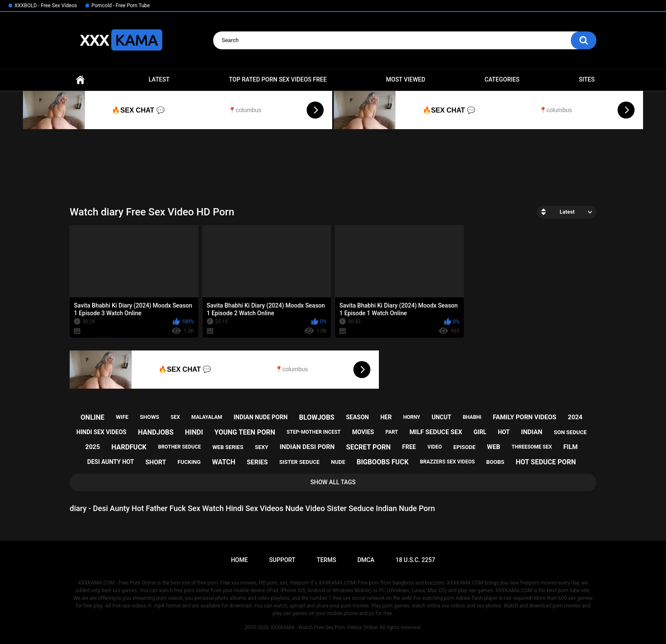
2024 (575, 417)
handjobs (156, 432)
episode (464, 447)
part (392, 432)
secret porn (368, 447)
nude (338, 462)
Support (282, 560)
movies (363, 432)
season (357, 417)
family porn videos (525, 417)
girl (480, 432)
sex (175, 417)
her (386, 417)
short (156, 462)
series (257, 462)
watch (224, 462)
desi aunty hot (110, 462)
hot (504, 432)
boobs (495, 462)
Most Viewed (406, 79)
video (435, 447)
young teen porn (245, 432)
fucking (189, 462)
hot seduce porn (546, 462)
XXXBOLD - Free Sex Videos (46, 6)
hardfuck (129, 447)
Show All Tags (333, 482)
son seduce (570, 432)
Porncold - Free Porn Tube (120, 6)
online (93, 417)
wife (122, 417)
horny (412, 417)
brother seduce (179, 447)
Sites (587, 79)
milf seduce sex (436, 432)
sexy (262, 447)
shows (150, 417)
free (409, 447)
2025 (93, 447)
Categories (502, 79)
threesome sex (532, 447)
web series (228, 447)
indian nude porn (261, 417)
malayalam (207, 417)
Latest (159, 79)
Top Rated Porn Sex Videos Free (278, 79)
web (494, 447)
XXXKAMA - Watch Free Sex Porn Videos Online (324, 627)
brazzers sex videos (447, 462)
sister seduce (299, 462)
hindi (194, 432)
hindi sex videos (102, 432)
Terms (326, 560)
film (570, 447)
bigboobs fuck (383, 462)
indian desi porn (307, 447)
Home (80, 80)
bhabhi (472, 417)
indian (532, 432)
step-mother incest (314, 432)
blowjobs (317, 417)
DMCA (366, 560)
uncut (441, 417)
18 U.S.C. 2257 (415, 560)
